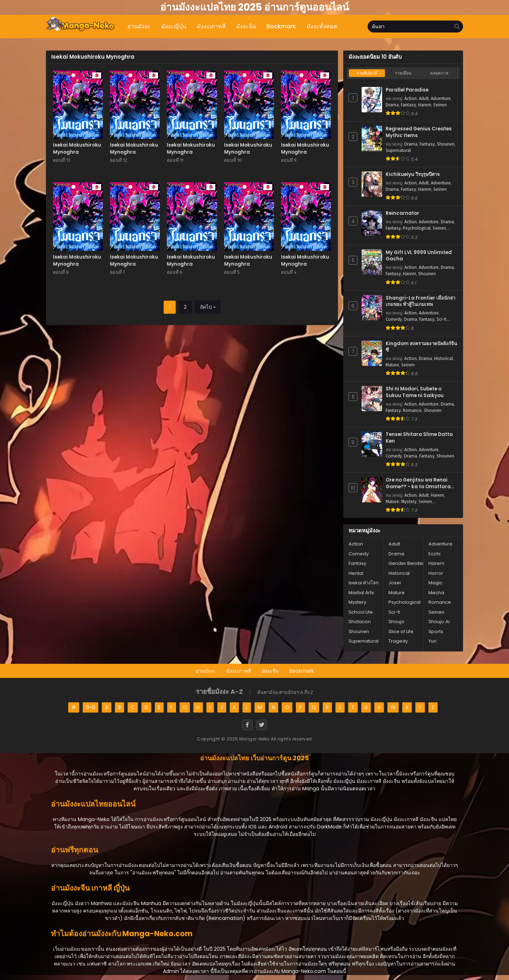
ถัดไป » (208, 307)
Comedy (394, 319)
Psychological (417, 228)
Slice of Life (401, 631)
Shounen (446, 144)
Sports (436, 631)
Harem (425, 105)
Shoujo (396, 622)
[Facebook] (247, 725)
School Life (361, 612)
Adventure (441, 99)
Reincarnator (402, 213)
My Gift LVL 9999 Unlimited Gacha (419, 256)
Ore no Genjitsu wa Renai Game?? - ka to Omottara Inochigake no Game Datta (420, 483)
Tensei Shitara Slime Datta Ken (419, 438)
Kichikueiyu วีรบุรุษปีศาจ (413, 175)
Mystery (409, 502)
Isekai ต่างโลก (364, 583)
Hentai (356, 573)
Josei (395, 583)
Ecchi (434, 554)
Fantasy (408, 105)
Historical (443, 359)
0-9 (90, 707)
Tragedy (398, 641)
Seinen (440, 105)
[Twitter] (262, 725)
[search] (457, 27)
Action (411, 99)
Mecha (436, 593)
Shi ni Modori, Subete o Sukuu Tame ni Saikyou (415, 392)
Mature (392, 365)
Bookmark (302, 671)
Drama (392, 105)
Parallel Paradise (407, 90)
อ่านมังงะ (206, 671)
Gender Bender (406, 563)
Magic (435, 583)
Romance (412, 411)
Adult (424, 99)
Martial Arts (361, 593)
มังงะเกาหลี (239, 671)
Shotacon (360, 622)
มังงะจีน (270, 671)
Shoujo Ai (439, 622)
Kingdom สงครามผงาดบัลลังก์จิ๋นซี (421, 347)
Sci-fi (441, 319)
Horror (436, 573)
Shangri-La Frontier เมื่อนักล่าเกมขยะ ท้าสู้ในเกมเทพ (420, 302)
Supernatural (398, 150)
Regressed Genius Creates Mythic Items (419, 132)
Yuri (432, 641)
